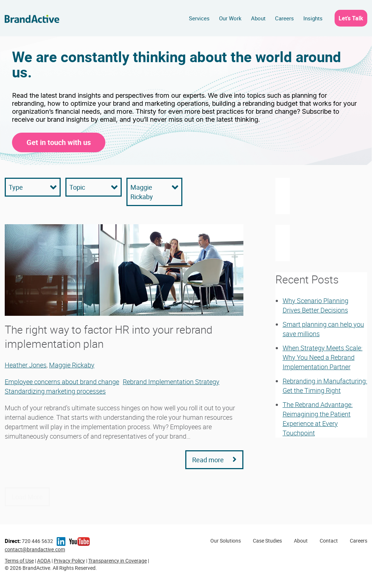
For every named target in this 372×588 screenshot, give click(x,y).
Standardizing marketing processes (55, 391)
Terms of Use (19, 561)
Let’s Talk (351, 18)
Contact (329, 541)
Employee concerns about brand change (62, 382)
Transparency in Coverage (118, 561)
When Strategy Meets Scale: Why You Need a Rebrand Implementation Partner (323, 357)
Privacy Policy (69, 561)
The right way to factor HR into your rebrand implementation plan (109, 337)
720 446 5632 (29, 541)
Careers (284, 18)
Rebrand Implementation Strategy (171, 382)
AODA (44, 561)
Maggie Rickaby (72, 365)
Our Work (230, 18)
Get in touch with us (59, 142)
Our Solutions (226, 541)
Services (199, 18)
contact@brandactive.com (35, 549)
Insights (313, 18)
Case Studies (267, 541)
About (258, 18)
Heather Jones (26, 365)
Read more (214, 460)
